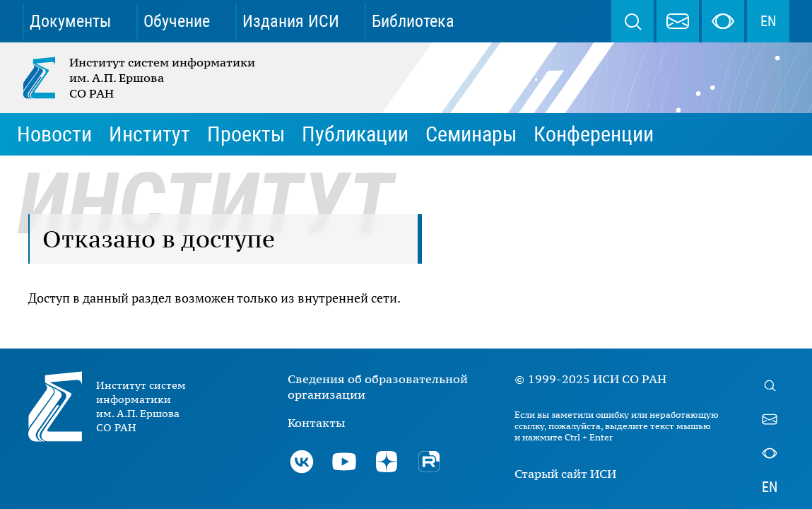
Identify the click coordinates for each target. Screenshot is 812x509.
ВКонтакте (302, 462)
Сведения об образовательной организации (378, 387)
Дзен (387, 462)
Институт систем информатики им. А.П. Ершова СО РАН (140, 78)
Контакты (316, 423)
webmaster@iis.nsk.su (678, 21)
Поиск (632, 21)
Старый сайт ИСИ (565, 474)
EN (768, 21)
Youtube (344, 462)
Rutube (429, 462)
